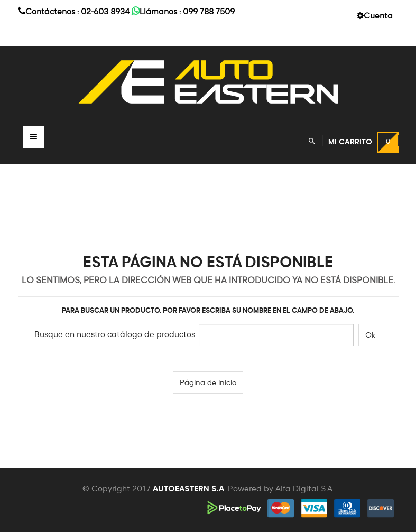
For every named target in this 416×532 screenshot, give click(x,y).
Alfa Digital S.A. (305, 489)
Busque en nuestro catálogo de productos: (115, 335)
